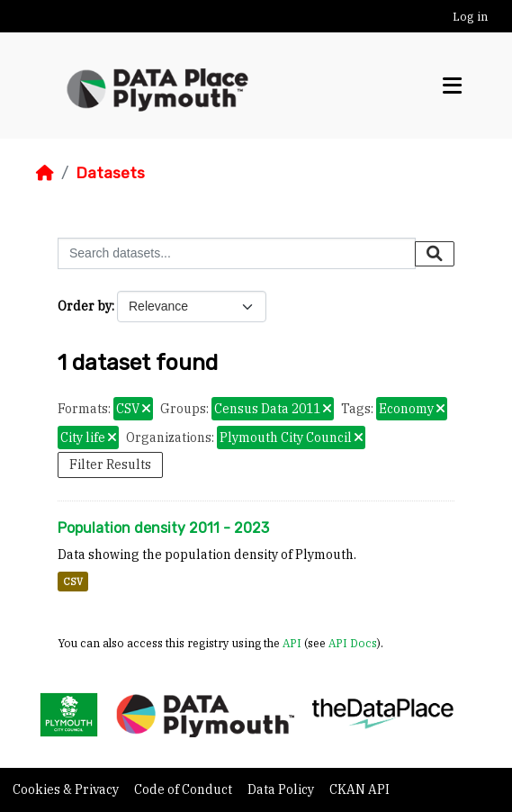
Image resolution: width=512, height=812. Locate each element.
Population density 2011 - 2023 (163, 528)
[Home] (45, 173)
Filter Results (110, 465)
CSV (73, 582)
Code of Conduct (184, 789)
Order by (85, 306)
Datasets (110, 173)
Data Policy (282, 789)
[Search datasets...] (237, 253)
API (292, 643)
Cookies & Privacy (67, 789)
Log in (470, 17)
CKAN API (359, 789)
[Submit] (435, 254)
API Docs (353, 643)
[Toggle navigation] (452, 86)
